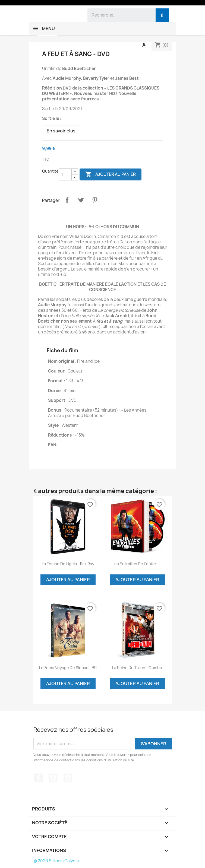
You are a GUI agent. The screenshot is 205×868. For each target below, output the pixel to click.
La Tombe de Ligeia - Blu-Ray (68, 564)
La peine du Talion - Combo (137, 668)
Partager (67, 200)
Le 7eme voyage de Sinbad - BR (68, 668)
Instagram (68, 778)
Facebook (38, 778)
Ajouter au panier (111, 174)
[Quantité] (65, 174)
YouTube (53, 778)
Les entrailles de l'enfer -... (137, 564)
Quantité (50, 171)
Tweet (81, 200)
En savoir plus (61, 131)
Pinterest (95, 200)
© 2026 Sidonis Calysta (56, 861)
